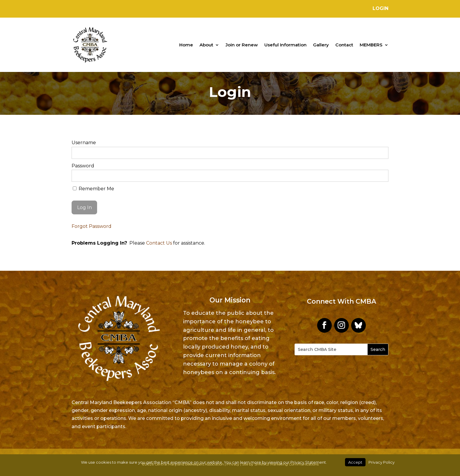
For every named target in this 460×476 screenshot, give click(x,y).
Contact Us (159, 243)
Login (380, 8)
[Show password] (380, 176)
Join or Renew (242, 45)
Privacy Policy (382, 462)
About (206, 45)
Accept (355, 462)
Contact (344, 45)
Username (84, 143)
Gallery (321, 45)
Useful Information (285, 45)
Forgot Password (92, 226)
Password (83, 166)
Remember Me (93, 189)
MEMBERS (371, 45)
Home (186, 45)
